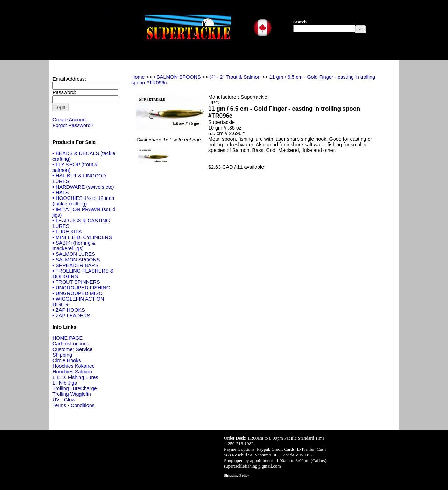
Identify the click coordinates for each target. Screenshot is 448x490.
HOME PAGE (68, 338)
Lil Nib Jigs (65, 383)
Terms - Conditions (73, 405)
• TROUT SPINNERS (76, 282)
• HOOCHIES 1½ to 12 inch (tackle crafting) (83, 201)
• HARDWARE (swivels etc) (83, 187)
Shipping (62, 355)
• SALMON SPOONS (76, 260)
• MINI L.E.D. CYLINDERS (82, 237)
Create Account (70, 120)
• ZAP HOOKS (69, 310)
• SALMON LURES (74, 254)
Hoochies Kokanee (74, 366)
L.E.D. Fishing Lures (75, 377)
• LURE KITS (67, 232)
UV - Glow (64, 400)
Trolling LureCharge (75, 388)
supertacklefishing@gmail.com (253, 466)
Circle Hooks (67, 360)
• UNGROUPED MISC (78, 293)
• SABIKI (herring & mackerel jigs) (74, 246)
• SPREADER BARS (75, 265)
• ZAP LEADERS (71, 316)
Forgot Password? (73, 125)
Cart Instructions (71, 344)
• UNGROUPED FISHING (81, 288)
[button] (360, 29)
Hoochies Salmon (72, 372)
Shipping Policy (237, 475)
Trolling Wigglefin (72, 394)
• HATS (61, 192)
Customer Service (72, 349)
